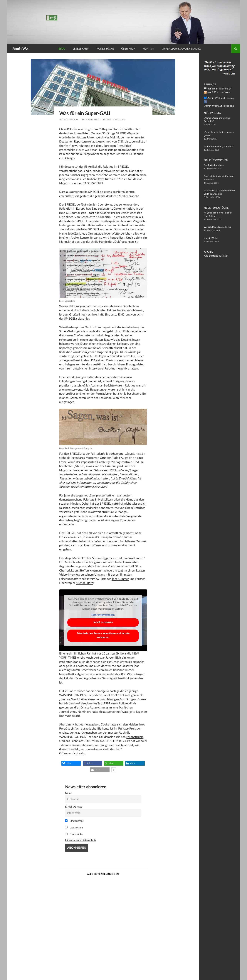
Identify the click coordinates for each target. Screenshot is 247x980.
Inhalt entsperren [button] (103, 622)
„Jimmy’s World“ (70, 699)
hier (87, 319)
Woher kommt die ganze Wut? (219, 147)
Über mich (128, 49)
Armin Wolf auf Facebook (220, 102)
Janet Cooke (111, 695)
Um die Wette (211, 238)
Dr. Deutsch (67, 562)
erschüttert (66, 196)
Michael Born (85, 583)
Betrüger (69, 158)
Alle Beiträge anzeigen (103, 874)
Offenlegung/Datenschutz (181, 49)
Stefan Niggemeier (104, 558)
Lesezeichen (81, 49)
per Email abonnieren (218, 89)
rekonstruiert (135, 737)
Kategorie (87, 120)
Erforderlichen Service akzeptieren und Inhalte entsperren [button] (103, 636)
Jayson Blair (113, 658)
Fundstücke (105, 49)
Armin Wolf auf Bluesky (219, 98)
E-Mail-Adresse (74, 807)
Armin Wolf (21, 49)
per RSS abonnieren (217, 92)
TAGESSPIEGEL (93, 183)
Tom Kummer (120, 579)
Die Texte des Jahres (214, 165)
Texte (101, 179)
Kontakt (149, 49)
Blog (62, 49)
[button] (71, 763)
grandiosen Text (99, 340)
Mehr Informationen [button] (103, 615)
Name (69, 793)
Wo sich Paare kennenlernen (218, 227)
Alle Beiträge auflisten (214, 256)
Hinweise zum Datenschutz (81, 840)
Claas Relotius (68, 129)
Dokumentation (124, 209)
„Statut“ (79, 466)
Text (118, 745)
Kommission (128, 520)
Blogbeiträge (74, 821)
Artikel (64, 678)
